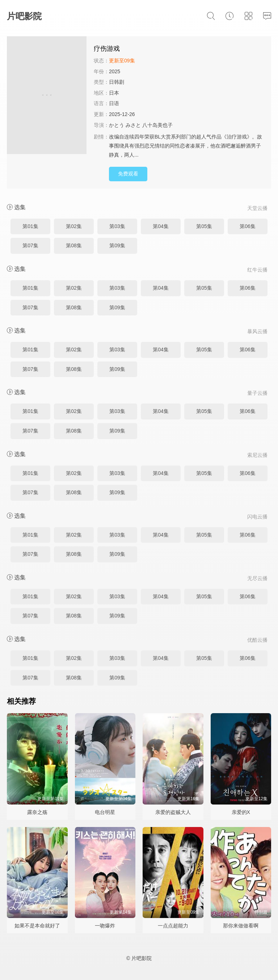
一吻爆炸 (105, 926)
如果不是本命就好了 (37, 926)
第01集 (30, 226)
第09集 (117, 245)
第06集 (248, 226)
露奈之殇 (37, 812)
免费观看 (128, 174)
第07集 (30, 245)
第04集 (161, 226)
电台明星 (105, 812)
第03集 (117, 226)
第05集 (204, 226)
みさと (133, 125)
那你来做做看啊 (241, 926)
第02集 (74, 226)
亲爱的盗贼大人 (173, 812)
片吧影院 (24, 16)
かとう (117, 125)
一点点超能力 (173, 926)
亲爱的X (241, 812)
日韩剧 (117, 82)
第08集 (74, 245)
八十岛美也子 (157, 125)
